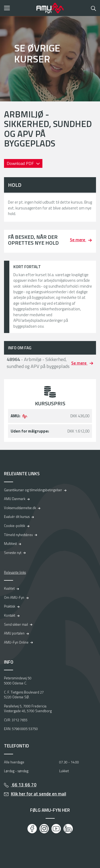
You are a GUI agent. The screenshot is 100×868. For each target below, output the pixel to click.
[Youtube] (56, 829)
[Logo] (50, 8)
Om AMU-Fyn (14, 597)
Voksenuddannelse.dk (20, 508)
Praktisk (10, 606)
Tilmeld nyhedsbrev (18, 535)
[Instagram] (44, 829)
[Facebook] (32, 829)
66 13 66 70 (24, 785)
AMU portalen (14, 633)
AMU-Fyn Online (16, 642)
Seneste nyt (13, 553)
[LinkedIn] (68, 829)
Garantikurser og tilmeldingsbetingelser (33, 490)
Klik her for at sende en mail (39, 794)
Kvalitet (9, 588)
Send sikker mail (16, 624)
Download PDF (21, 163)
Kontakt (10, 615)
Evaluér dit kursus (17, 517)
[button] (18, 8)
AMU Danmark (15, 499)
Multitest (10, 544)
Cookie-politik (15, 526)
